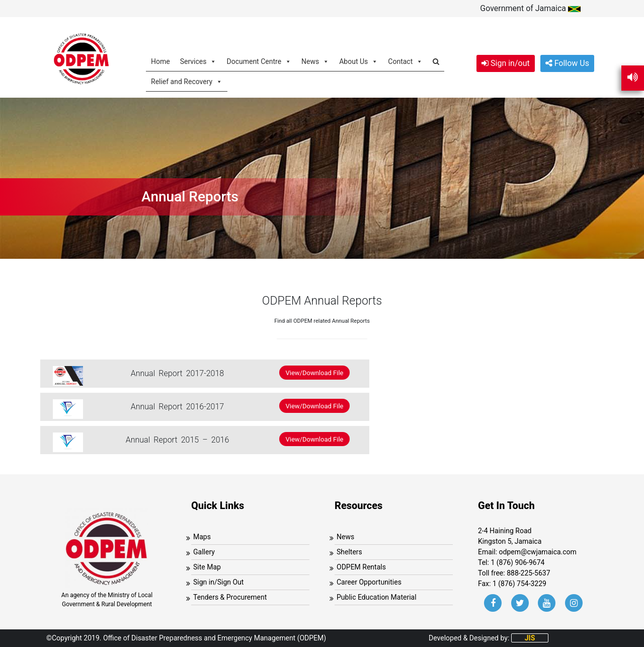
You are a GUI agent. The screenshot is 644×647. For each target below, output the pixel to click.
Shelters (349, 552)
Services (198, 61)
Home (160, 61)
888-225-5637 (528, 573)
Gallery (204, 552)
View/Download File (315, 372)
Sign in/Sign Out (218, 582)
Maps (202, 537)
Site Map (207, 567)
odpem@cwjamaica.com (538, 552)
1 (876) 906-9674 (517, 562)
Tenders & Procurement (230, 597)
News (315, 61)
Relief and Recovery (187, 81)
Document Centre (259, 61)
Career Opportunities (369, 582)
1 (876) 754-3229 (519, 584)
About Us (358, 61)
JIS (530, 638)
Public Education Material (377, 597)
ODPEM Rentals (361, 567)
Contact (405, 61)
